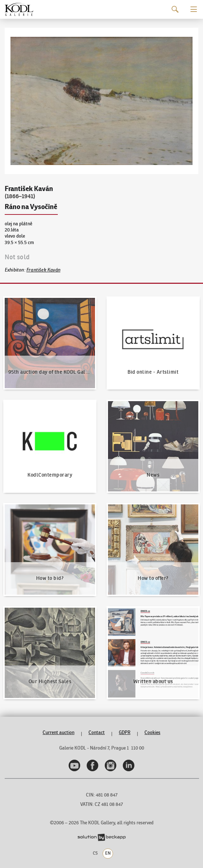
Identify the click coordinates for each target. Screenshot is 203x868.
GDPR (125, 732)
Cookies (152, 732)
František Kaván (43, 270)
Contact (97, 732)
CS (95, 853)
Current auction (59, 732)
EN (108, 853)
